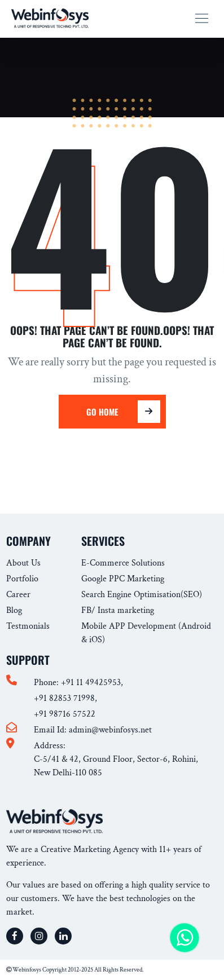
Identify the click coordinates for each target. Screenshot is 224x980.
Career (18, 595)
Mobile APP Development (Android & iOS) (146, 633)
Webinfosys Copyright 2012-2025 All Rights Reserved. (75, 970)
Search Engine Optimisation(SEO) (142, 595)
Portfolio (22, 579)
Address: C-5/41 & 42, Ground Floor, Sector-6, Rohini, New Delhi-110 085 (116, 759)
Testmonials (28, 626)
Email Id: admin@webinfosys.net (93, 730)
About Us (23, 563)
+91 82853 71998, (65, 698)
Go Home (116, 412)
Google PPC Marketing (123, 579)
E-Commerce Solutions (123, 563)
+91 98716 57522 (65, 714)
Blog (14, 610)
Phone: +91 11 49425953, (78, 683)
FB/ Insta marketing (118, 610)
